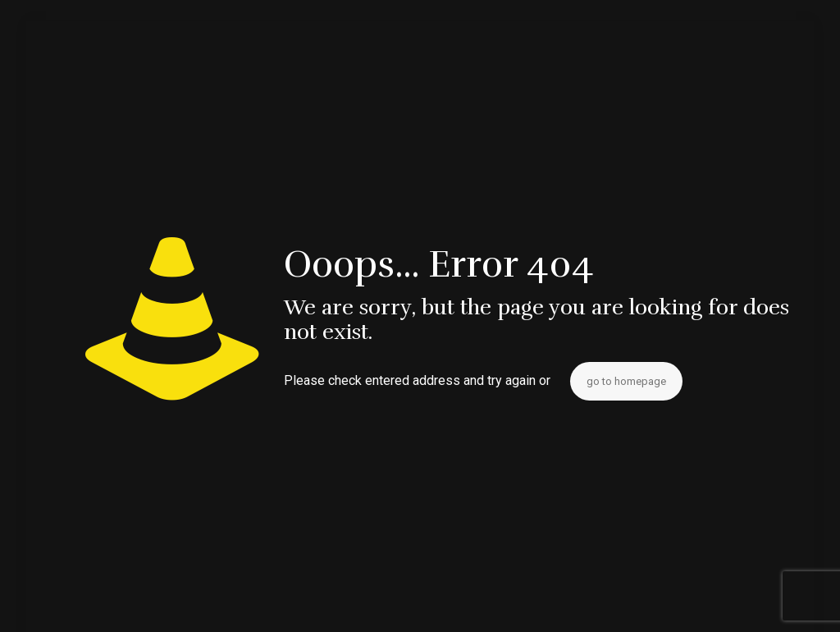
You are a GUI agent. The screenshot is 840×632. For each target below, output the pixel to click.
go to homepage (626, 381)
